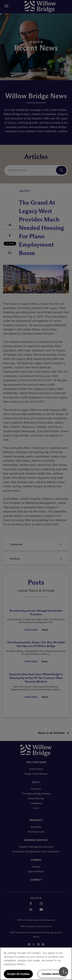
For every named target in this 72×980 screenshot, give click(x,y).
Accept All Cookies (18, 974)
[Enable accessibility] (64, 972)
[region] (36, 964)
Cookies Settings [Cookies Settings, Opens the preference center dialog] (52, 974)
